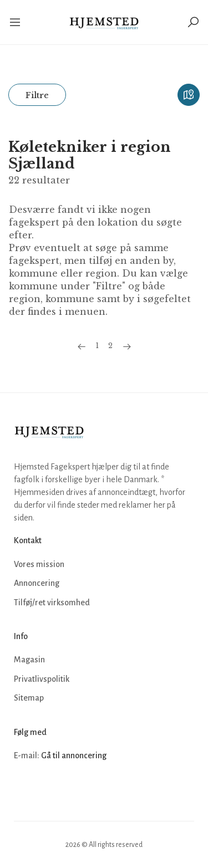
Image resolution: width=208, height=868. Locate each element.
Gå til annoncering (74, 755)
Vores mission (39, 564)
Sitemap (29, 698)
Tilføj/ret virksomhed (52, 603)
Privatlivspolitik (42, 679)
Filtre (37, 95)
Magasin (29, 660)
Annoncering (37, 583)
